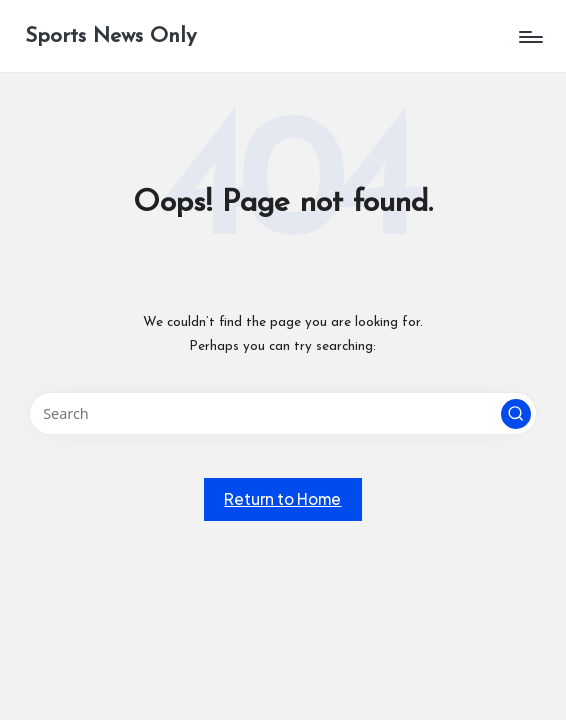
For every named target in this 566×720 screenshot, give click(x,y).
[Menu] (529, 37)
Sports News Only (110, 36)
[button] (516, 414)
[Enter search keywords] (283, 413)
